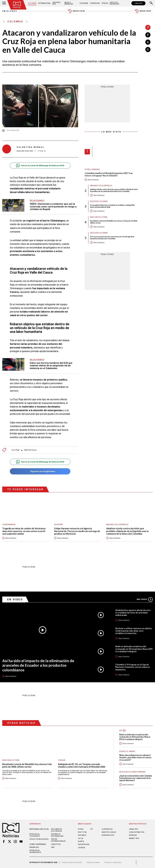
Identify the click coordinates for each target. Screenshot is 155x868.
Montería (58, 525)
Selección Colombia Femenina (132, 772)
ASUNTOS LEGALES (109, 832)
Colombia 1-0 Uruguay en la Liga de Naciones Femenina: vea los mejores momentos (133, 667)
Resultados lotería (99, 217)
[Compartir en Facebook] (148, 35)
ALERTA (81, 841)
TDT (92, 829)
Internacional (45, 3)
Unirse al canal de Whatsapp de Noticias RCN (40, 165)
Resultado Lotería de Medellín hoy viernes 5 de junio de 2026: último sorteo (114, 222)
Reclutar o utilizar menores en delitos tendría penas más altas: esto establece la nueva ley (134, 631)
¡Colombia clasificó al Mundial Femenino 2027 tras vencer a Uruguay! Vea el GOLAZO (109, 174)
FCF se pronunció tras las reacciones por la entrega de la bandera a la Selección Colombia (112, 238)
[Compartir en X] (148, 42)
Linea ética (56, 844)
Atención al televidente (35, 835)
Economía (84, 3)
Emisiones (10, 11)
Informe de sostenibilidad (57, 835)
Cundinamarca (9, 525)
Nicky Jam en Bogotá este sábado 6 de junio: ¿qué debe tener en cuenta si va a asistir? (135, 758)
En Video (15, 599)
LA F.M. (81, 838)
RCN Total (82, 832)
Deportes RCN (56, 3)
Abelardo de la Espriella (101, 186)
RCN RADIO (82, 835)
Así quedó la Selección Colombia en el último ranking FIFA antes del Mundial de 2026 (112, 206)
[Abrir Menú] (4, 3)
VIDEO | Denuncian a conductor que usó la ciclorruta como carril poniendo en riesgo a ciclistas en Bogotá (53, 207)
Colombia (32, 3)
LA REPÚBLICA (107, 829)
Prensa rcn (34, 847)
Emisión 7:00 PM (143, 11)
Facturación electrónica (56, 830)
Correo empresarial (38, 844)
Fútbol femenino (92, 169)
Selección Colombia (99, 201)
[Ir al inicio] (17, 5)
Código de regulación (39, 839)
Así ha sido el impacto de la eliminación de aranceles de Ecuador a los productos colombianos (38, 665)
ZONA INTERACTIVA (137, 832)
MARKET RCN (134, 838)
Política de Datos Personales (72, 862)
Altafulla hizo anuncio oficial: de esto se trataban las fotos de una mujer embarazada (133, 613)
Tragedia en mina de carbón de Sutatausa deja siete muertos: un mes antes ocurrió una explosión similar (24, 531)
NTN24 (81, 829)
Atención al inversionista (35, 851)
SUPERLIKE (133, 835)
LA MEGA (81, 848)
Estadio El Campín (127, 751)
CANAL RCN (138, 3)
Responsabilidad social (39, 829)
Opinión (105, 3)
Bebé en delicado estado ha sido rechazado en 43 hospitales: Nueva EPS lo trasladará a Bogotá (134, 649)
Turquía (62, 760)
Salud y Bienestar (69, 3)
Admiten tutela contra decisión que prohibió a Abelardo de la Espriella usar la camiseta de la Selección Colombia (114, 190)
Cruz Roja (16, 450)
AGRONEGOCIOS (108, 835)
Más (145, 599)
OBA (53, 847)
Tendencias (95, 3)
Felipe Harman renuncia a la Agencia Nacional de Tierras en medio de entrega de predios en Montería (77, 531)
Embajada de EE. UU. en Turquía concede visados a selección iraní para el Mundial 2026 (82, 766)
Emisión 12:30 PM (76, 11)
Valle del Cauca (30, 450)
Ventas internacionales (58, 840)
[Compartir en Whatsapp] (148, 50)
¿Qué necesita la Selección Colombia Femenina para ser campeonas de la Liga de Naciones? (136, 778)
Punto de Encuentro (115, 3)
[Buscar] (151, 3)
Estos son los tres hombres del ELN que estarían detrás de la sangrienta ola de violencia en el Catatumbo (51, 366)
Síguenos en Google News (40, 471)
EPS (121, 731)
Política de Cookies (93, 862)
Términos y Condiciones (113, 862)
